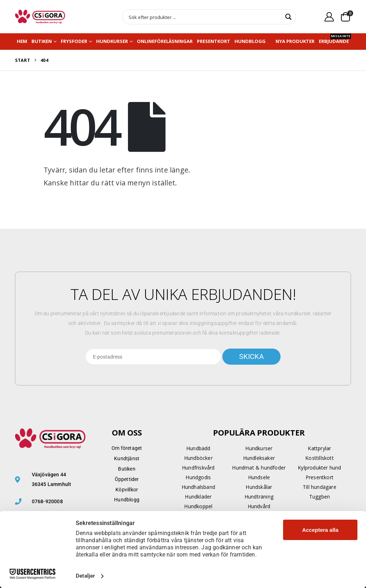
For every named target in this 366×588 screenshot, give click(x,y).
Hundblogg (250, 41)
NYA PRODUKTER (295, 41)
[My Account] (329, 17)
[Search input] (204, 17)
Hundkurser (112, 41)
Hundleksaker (259, 458)
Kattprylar (319, 448)
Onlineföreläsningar (165, 41)
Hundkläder (198, 497)
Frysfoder (74, 41)
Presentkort (214, 41)
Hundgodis (198, 477)
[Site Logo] (40, 17)
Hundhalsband (198, 487)
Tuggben (320, 497)
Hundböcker (198, 458)
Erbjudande (335, 40)
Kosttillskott (320, 458)
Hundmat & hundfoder (259, 468)
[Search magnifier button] (288, 17)
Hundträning (259, 497)
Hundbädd (198, 448)
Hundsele (259, 477)
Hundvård (259, 506)
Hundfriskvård (198, 468)
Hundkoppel (198, 506)
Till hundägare (320, 487)
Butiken (42, 41)
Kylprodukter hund (319, 468)
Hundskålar (259, 487)
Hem (22, 41)
